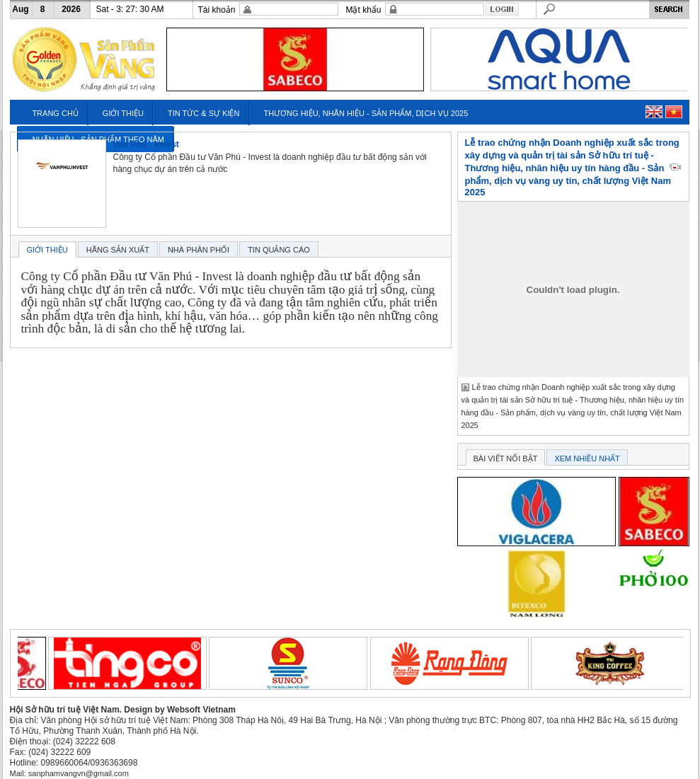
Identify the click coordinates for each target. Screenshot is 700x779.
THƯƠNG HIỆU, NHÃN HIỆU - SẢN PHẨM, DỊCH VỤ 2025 (366, 113)
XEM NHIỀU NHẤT (587, 458)
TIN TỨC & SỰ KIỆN (203, 113)
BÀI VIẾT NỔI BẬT (506, 458)
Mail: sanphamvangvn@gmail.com (69, 773)
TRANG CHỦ (55, 113)
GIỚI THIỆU (123, 113)
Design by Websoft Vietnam (180, 710)
